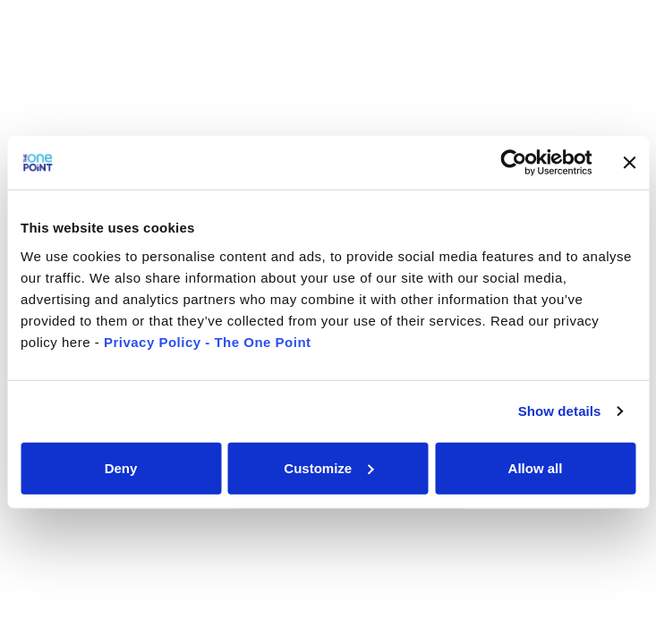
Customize (328, 467)
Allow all (536, 467)
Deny (121, 467)
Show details (560, 411)
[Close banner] (629, 163)
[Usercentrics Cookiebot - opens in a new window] (513, 163)
